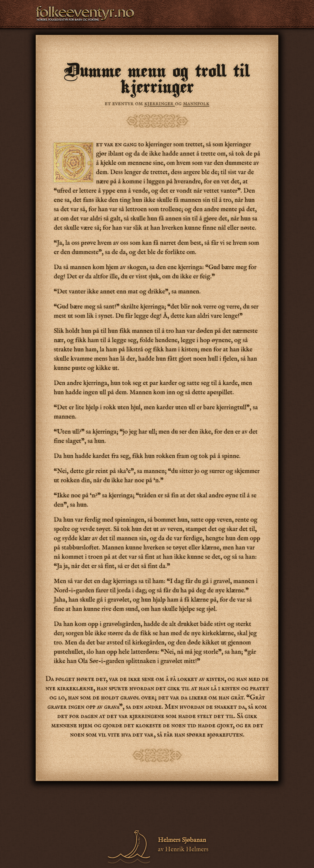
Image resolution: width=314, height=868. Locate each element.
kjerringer (160, 103)
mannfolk (196, 103)
